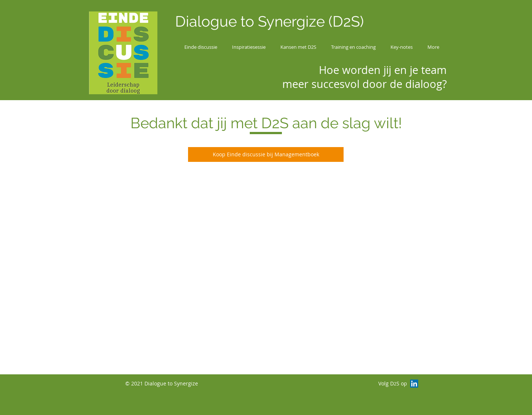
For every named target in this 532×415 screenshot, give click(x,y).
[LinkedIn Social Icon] (414, 384)
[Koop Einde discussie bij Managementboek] (266, 154)
